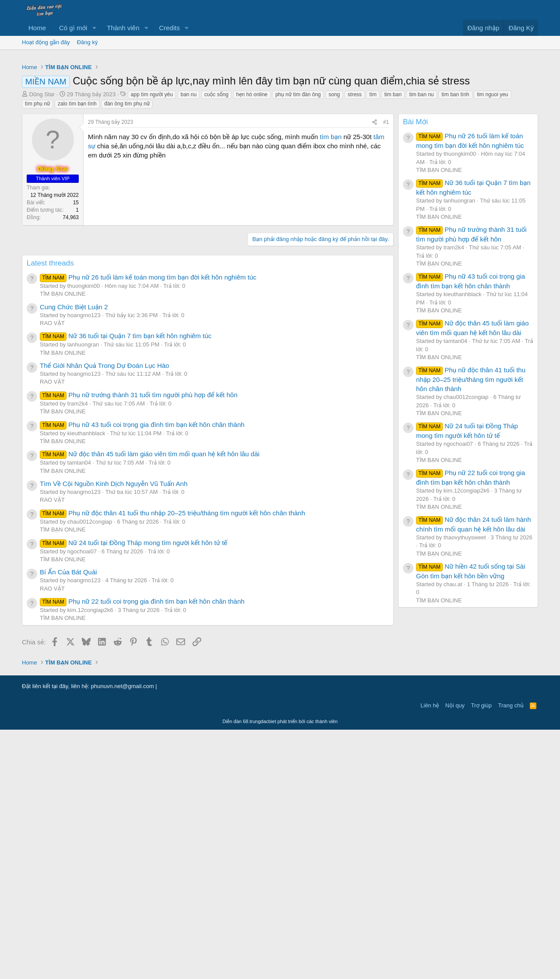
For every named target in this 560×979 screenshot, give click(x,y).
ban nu (189, 217)
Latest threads (50, 512)
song (334, 217)
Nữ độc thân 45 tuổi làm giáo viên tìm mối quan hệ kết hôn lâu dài (150, 703)
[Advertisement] (280, 120)
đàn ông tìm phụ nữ (127, 226)
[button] (94, 28)
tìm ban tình (455, 217)
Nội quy (455, 955)
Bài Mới (415, 244)
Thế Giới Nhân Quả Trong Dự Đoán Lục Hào (105, 615)
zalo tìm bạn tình (77, 226)
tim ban (393, 217)
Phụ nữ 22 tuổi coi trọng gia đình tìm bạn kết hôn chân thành (142, 851)
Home (37, 28)
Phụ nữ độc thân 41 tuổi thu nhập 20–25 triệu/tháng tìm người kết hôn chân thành (172, 762)
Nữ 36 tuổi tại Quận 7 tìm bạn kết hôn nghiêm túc (126, 585)
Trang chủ (511, 955)
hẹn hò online (252, 217)
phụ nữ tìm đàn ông (298, 217)
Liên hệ (430, 955)
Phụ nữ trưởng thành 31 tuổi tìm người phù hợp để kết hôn (139, 644)
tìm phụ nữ (37, 226)
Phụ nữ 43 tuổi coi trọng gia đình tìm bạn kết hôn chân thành (142, 674)
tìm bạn (331, 259)
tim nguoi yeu (492, 217)
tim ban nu (421, 217)
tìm (373, 217)
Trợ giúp (481, 955)
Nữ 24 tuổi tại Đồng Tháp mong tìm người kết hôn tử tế (134, 792)
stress (355, 217)
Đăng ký (87, 42)
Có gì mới (73, 28)
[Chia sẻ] (374, 245)
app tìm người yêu (152, 217)
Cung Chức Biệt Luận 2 (74, 556)
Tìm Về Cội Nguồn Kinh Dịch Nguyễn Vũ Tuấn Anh (114, 733)
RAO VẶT (52, 572)
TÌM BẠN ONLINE (63, 543)
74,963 (71, 340)
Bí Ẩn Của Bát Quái (68, 821)
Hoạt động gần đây (46, 42)
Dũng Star (42, 217)
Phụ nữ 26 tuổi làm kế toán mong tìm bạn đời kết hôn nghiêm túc (148, 526)
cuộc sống (216, 217)
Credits (169, 28)
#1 (386, 245)
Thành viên (123, 28)
